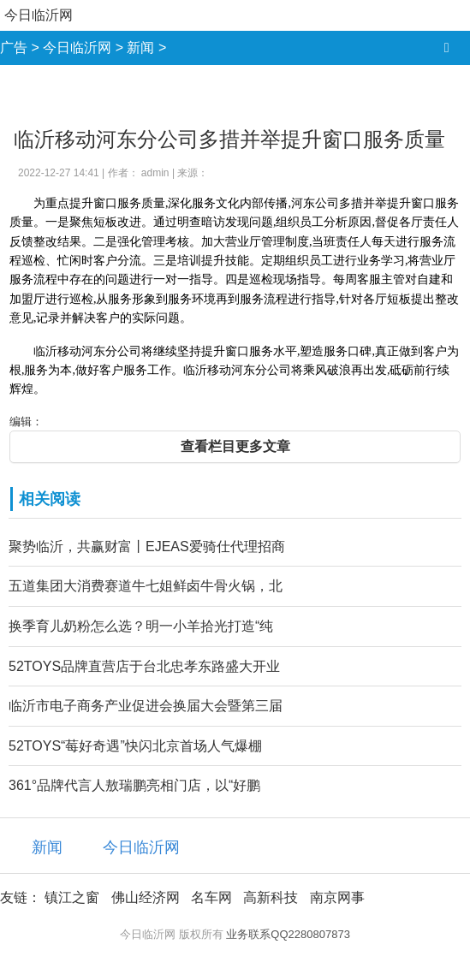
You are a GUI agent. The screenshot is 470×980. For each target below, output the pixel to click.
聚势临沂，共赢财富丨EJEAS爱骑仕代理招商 (147, 546)
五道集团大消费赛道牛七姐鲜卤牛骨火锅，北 (146, 586)
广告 (14, 48)
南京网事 (337, 897)
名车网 (211, 897)
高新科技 (271, 897)
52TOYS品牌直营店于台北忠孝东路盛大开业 (144, 666)
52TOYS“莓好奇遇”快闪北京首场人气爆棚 (135, 746)
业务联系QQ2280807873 (288, 934)
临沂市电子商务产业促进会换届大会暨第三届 (146, 706)
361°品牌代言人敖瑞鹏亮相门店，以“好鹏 (134, 785)
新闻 (140, 48)
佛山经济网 (146, 897)
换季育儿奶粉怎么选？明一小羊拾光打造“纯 (141, 626)
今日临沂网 (39, 15)
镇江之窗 (72, 897)
